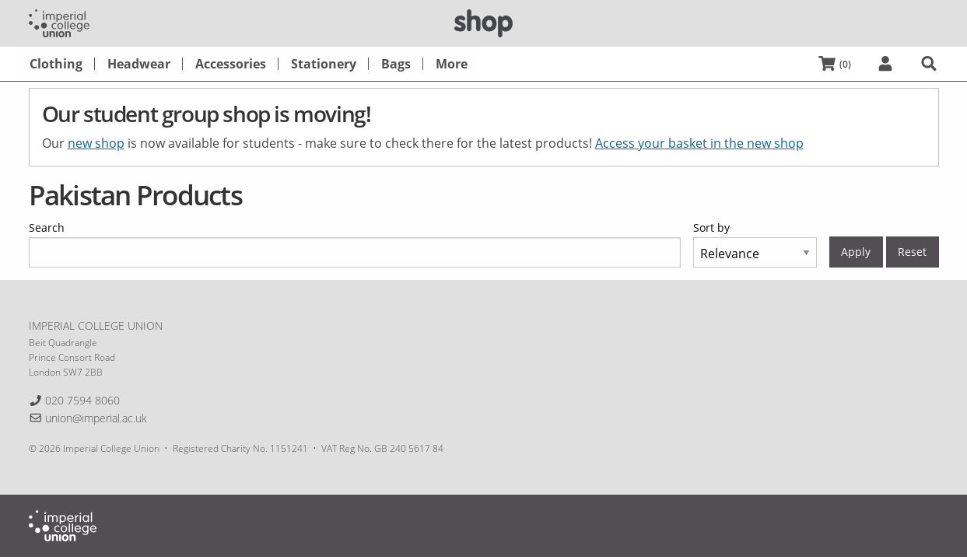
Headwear (139, 64)
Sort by (711, 227)
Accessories (231, 64)
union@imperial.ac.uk (96, 418)
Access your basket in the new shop (699, 143)
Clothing (56, 64)
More (452, 64)
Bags (396, 64)
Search (47, 227)
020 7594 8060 (82, 400)
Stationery (324, 64)
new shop (96, 143)
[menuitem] (56, 64)
